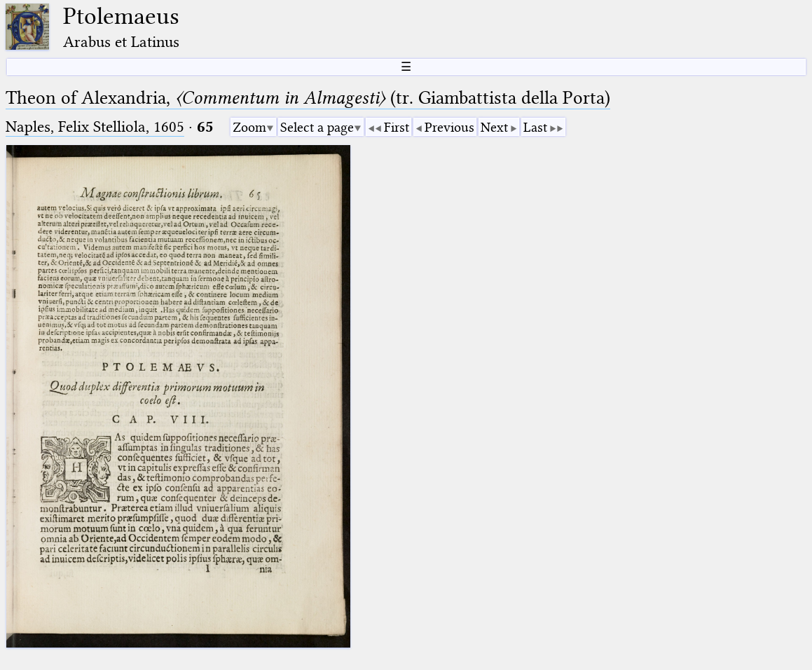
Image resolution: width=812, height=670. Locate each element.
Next (494, 127)
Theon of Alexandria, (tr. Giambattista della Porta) (308, 98)
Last (535, 127)
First (397, 127)
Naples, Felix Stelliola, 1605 (95, 127)
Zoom (249, 127)
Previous (449, 127)
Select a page (317, 127)
